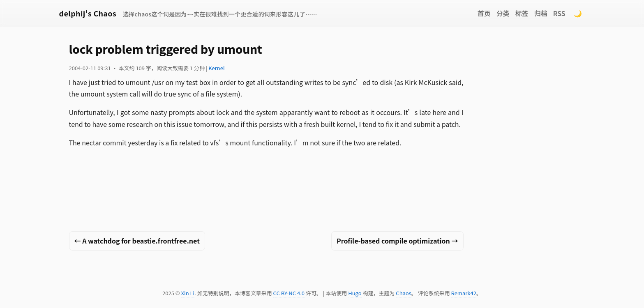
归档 (541, 13)
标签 (522, 13)
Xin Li (188, 293)
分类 (503, 13)
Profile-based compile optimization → (397, 241)
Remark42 (464, 293)
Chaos (403, 293)
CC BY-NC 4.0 (289, 293)
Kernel (216, 68)
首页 (484, 13)
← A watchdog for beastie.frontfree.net (137, 241)
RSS (559, 13)
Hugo (355, 293)
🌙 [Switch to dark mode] (578, 13)
